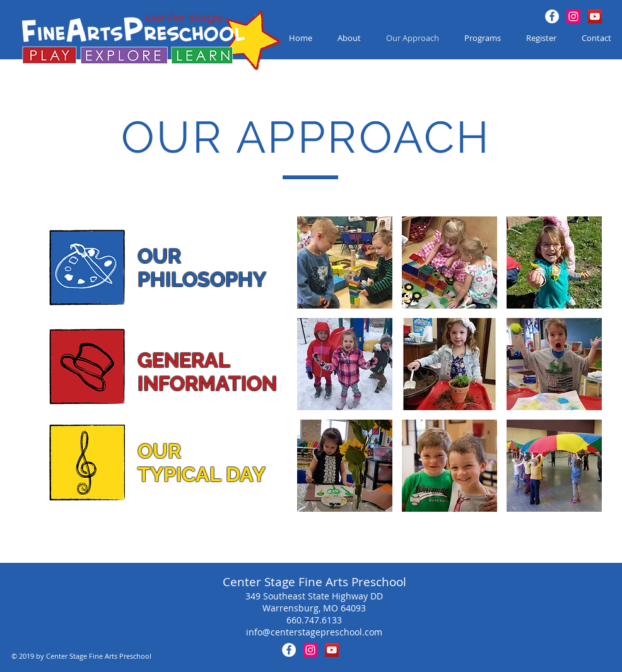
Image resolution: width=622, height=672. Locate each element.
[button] (345, 262)
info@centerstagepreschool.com (314, 632)
